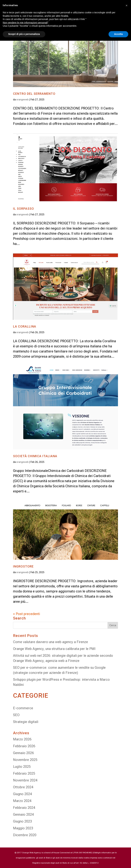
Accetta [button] (118, 34)
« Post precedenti (26, 614)
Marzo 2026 (22, 739)
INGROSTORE (23, 566)
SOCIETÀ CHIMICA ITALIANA (35, 456)
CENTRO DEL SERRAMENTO (34, 94)
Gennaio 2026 (23, 753)
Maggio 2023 (23, 828)
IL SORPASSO (23, 209)
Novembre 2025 (25, 760)
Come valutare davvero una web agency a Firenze (50, 642)
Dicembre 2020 (25, 835)
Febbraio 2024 (24, 808)
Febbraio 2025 (24, 773)
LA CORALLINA (25, 326)
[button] (127, 5)
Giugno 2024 (22, 794)
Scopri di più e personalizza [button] (24, 34)
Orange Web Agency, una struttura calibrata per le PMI (54, 649)
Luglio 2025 (22, 767)
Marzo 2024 (22, 801)
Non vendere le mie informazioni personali (25, 23)
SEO (16, 715)
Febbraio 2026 (24, 746)
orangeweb (22, 100)
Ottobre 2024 (23, 787)
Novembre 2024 (25, 780)
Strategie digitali (26, 722)
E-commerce (23, 708)
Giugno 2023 (22, 821)
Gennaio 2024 (23, 814)
